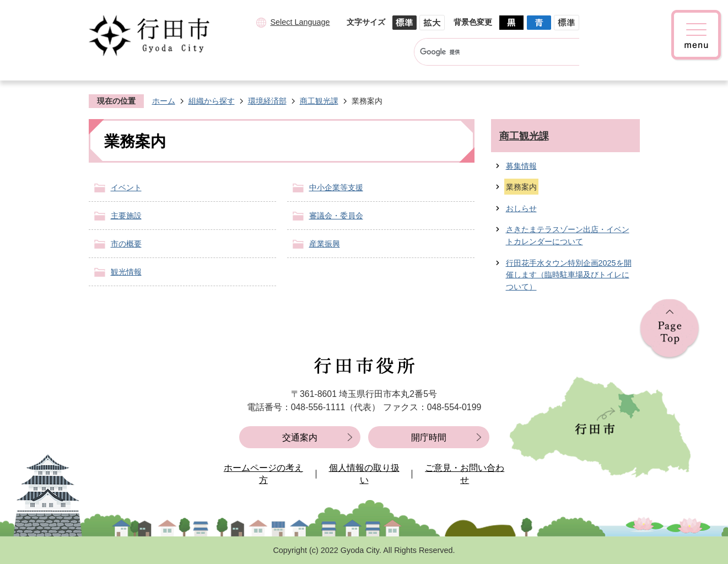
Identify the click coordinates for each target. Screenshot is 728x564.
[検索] (486, 52)
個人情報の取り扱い (364, 474)
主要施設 (126, 216)
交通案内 (300, 437)
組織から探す (212, 101)
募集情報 (521, 166)
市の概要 (126, 244)
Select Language (300, 22)
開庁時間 (429, 437)
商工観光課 (319, 101)
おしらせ (521, 208)
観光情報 (126, 272)
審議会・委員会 (336, 216)
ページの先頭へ (670, 329)
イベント (126, 187)
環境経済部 (267, 101)
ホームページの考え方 (263, 474)
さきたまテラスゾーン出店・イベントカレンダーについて (568, 235)
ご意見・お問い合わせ (465, 474)
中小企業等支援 (336, 187)
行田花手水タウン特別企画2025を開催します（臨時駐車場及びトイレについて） (569, 275)
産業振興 (325, 244)
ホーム (164, 101)
